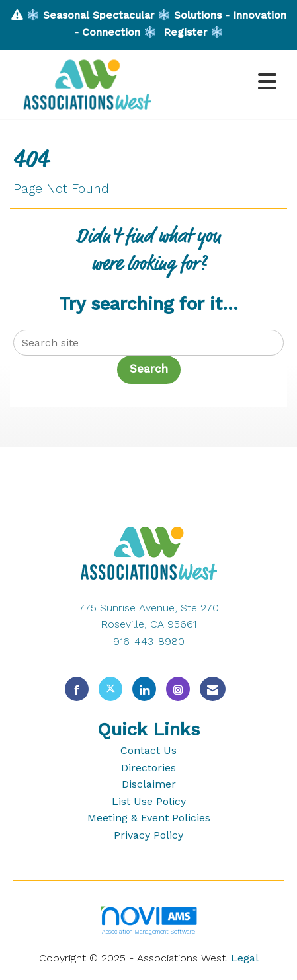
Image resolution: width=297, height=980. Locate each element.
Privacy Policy (148, 835)
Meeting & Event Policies (149, 818)
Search (149, 369)
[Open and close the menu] (224, 82)
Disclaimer (149, 784)
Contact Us (148, 750)
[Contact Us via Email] (213, 689)
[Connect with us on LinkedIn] (144, 689)
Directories (148, 768)
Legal (245, 958)
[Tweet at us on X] (110, 689)
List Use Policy (149, 801)
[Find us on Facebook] (77, 689)
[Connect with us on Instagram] (178, 689)
